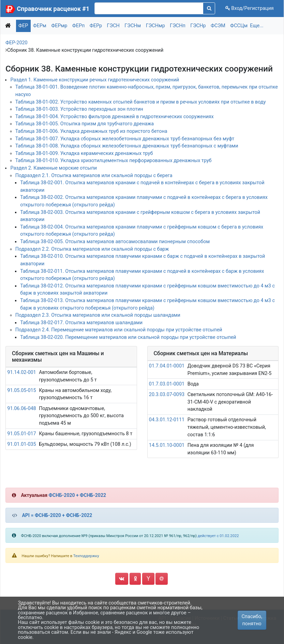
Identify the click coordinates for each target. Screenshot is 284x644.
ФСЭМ (218, 26)
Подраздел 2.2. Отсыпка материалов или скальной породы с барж (92, 249)
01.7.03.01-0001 (167, 384)
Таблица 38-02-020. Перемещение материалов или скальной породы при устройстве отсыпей (128, 337)
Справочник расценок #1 (53, 9)
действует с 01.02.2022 (218, 536)
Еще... (257, 26)
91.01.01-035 (21, 444)
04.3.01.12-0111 (167, 420)
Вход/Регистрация (250, 8)
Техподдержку (86, 556)
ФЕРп (79, 26)
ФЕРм (40, 26)
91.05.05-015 (21, 390)
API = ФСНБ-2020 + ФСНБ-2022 (57, 515)
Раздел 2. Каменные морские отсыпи (54, 168)
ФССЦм (239, 26)
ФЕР (23, 26)
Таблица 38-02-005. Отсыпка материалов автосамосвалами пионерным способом (115, 242)
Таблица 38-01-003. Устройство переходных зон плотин (79, 109)
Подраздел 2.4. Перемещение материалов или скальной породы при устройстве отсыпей (119, 330)
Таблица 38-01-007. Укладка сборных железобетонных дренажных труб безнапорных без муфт (125, 139)
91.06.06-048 (21, 409)
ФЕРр (96, 26)
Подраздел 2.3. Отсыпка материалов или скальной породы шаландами (98, 315)
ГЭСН (113, 26)
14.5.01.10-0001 (167, 445)
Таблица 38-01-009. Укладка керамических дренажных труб (84, 153)
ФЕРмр (59, 26)
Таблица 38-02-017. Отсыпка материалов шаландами (81, 323)
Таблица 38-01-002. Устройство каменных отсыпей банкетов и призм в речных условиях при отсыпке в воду (141, 102)
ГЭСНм (133, 26)
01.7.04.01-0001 (167, 366)
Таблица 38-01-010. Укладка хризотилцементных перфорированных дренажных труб (114, 161)
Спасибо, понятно (252, 620)
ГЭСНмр (155, 26)
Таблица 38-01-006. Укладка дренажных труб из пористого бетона (91, 131)
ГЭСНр (198, 26)
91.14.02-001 (21, 372)
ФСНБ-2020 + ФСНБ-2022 (77, 495)
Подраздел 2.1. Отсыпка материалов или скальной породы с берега (94, 176)
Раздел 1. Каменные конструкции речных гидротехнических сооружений (95, 80)
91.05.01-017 (21, 434)
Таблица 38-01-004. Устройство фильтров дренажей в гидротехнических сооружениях (115, 117)
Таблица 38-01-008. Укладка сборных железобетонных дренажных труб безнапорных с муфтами (127, 146)
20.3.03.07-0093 (167, 395)
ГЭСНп (178, 26)
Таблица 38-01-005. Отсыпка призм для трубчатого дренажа (85, 124)
